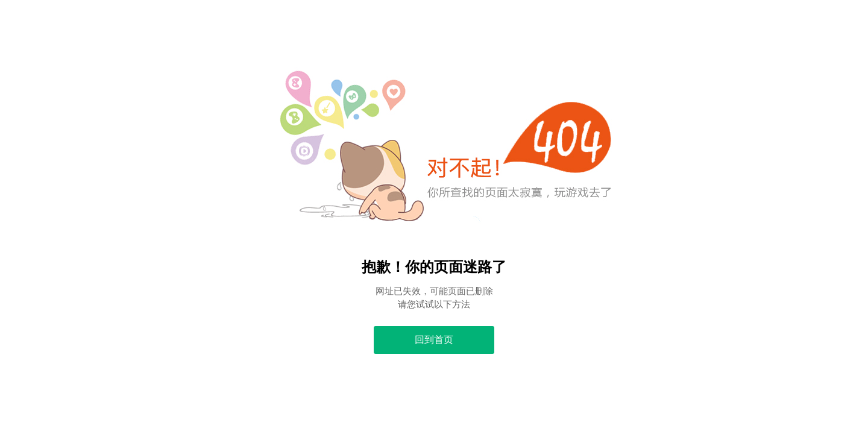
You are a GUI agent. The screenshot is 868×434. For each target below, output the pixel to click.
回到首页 (434, 340)
